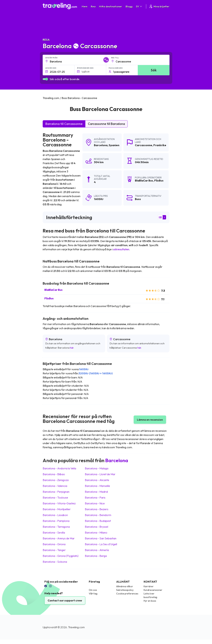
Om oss (93, 590)
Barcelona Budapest (98, 521)
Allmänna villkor (125, 586)
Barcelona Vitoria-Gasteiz (59, 503)
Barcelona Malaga (97, 468)
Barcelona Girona (54, 544)
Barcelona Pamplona (56, 521)
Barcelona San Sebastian (101, 538)
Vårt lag (93, 594)
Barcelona (101, 145)
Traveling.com (76, 627)
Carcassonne (144, 145)
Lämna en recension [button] (150, 420)
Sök (154, 70)
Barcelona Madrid (96, 492)
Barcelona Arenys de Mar (59, 538)
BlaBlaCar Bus (53, 290)
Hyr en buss (150, 601)
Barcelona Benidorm (98, 515)
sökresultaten (121, 249)
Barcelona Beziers (97, 509)
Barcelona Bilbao (54, 474)
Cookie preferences (127, 594)
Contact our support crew (65, 600)
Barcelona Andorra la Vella (59, 468)
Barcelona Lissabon (55, 515)
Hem (85, 6)
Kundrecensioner (153, 590)
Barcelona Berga (96, 556)
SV (139, 6)
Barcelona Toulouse (55, 497)
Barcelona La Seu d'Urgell (101, 544)
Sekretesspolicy (125, 590)
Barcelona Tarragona (56, 527)
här (72, 348)
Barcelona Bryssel (96, 527)
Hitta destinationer (111, 6)
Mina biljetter (159, 6)
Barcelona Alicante (97, 480)
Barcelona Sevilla (54, 532)
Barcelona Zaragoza (56, 480)
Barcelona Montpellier (57, 509)
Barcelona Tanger (54, 550)
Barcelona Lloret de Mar (100, 474)
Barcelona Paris (95, 497)
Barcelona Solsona (55, 562)
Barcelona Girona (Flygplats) (61, 556)
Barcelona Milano (96, 532)
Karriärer (149, 586)
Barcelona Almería (97, 550)
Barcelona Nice (95, 503)
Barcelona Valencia (55, 486)
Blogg (129, 6)
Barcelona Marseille (97, 486)
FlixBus (49, 298)
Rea (93, 6)
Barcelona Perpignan (56, 492)
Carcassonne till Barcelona (106, 124)
